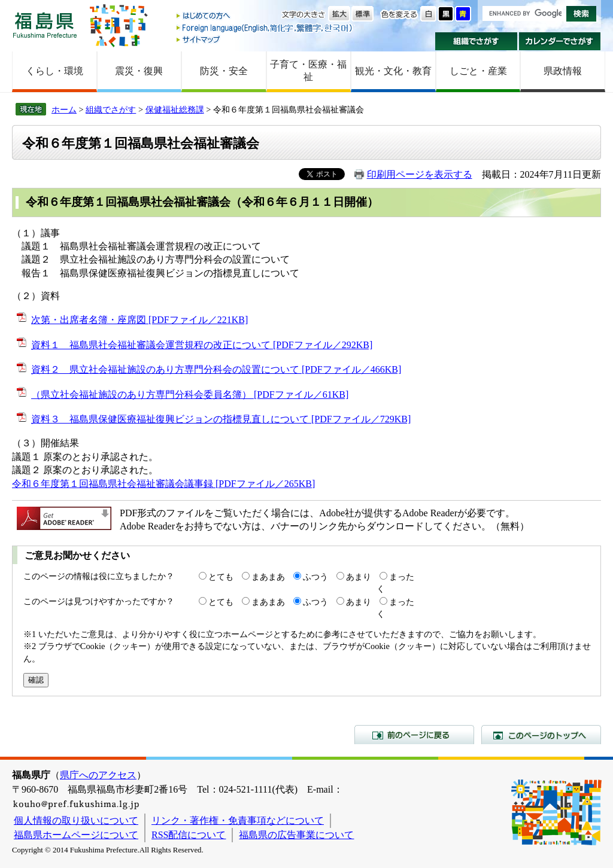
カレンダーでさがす (560, 41)
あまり (359, 577)
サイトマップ (265, 39)
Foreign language (265, 28)
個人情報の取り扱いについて (76, 820)
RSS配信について (189, 835)
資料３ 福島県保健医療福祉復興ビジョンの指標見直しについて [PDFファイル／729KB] (221, 419)
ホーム (64, 109)
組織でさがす (476, 41)
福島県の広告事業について (296, 835)
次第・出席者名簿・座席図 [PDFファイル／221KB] (139, 320)
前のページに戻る (414, 735)
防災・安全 (224, 71)
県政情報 (563, 71)
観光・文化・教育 (393, 71)
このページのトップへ (541, 735)
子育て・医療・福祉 (308, 71)
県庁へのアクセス (98, 775)
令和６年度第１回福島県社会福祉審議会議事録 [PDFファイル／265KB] (163, 484)
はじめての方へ (265, 16)
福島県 (45, 25)
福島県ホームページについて (76, 835)
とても (221, 577)
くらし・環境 (54, 71)
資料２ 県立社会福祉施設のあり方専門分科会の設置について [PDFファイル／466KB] (216, 369)
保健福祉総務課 (175, 109)
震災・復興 (139, 71)
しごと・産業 (478, 71)
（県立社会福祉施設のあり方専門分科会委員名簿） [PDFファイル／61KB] (190, 395)
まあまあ (268, 577)
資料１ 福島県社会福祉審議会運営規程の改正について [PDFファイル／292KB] (202, 345)
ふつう (315, 577)
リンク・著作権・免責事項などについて (238, 820)
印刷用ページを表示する (420, 174)
